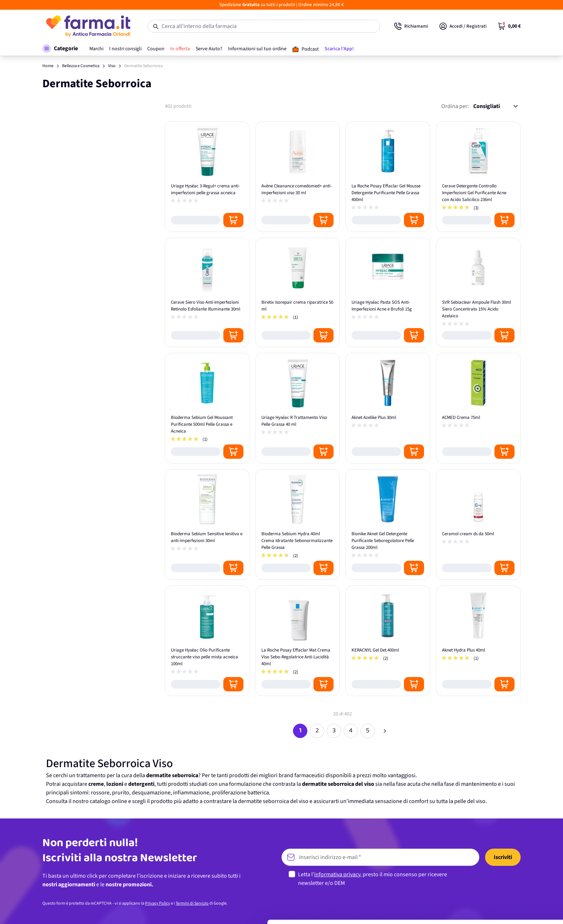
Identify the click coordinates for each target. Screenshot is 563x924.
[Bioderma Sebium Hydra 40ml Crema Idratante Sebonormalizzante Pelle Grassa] (298, 524)
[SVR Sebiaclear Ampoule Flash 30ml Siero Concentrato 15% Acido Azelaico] (478, 292)
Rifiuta (503, 904)
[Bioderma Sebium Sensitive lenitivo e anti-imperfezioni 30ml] (207, 524)
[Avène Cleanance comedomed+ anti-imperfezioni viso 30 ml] (298, 177)
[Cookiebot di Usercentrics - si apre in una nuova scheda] (46, 910)
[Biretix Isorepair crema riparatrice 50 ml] (298, 292)
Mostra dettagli (113, 910)
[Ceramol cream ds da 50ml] (478, 524)
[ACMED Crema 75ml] (478, 408)
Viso (112, 66)
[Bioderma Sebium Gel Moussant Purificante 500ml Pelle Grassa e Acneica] (207, 408)
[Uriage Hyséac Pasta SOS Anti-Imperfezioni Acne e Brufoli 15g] (388, 292)
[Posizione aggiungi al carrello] (233, 220)
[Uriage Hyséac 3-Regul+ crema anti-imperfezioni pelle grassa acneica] (207, 177)
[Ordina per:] (495, 106)
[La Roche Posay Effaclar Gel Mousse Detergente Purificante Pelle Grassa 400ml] (388, 177)
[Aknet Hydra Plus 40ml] (478, 641)
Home (48, 66)
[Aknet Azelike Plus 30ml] (388, 408)
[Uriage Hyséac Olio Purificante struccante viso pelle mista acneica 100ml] (207, 641)
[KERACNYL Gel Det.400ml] (388, 641)
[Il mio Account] (463, 26)
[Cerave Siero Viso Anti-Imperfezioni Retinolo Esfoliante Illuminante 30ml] (207, 292)
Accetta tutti (503, 857)
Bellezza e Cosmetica (81, 66)
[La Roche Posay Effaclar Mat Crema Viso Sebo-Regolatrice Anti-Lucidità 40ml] (298, 641)
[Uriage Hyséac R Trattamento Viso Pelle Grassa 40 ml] (298, 408)
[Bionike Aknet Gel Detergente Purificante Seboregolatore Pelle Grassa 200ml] (388, 524)
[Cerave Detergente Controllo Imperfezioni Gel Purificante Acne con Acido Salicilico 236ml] (478, 177)
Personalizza (503, 880)
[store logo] (88, 26)
